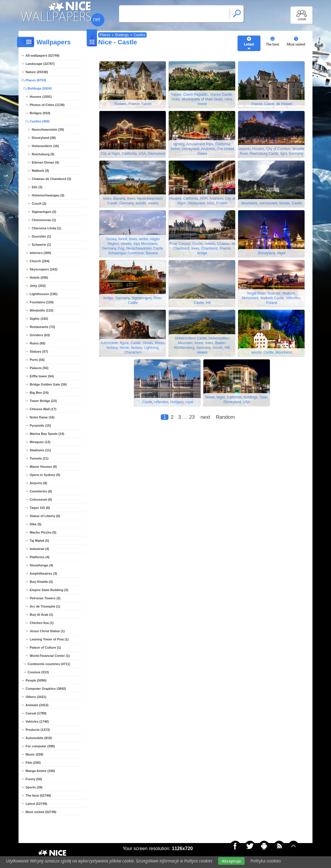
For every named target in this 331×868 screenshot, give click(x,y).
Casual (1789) (36, 713)
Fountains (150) (42, 302)
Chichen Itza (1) (42, 623)
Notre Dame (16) (42, 417)
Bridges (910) (40, 113)
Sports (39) (34, 787)
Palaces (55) (39, 368)
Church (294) (40, 261)
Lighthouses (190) (44, 294)
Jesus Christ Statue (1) (47, 631)
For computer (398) (40, 746)
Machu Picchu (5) (43, 532)
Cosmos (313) (38, 672)
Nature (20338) (37, 72)
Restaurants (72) (42, 327)
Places (105, 35)
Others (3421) (36, 697)
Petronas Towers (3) (45, 598)
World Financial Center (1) (50, 656)
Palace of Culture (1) (45, 647)
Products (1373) (38, 730)
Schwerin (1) (41, 245)
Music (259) (34, 754)
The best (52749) (38, 795)
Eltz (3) (37, 187)
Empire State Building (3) (49, 590)
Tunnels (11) (39, 458)
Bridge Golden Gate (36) (48, 384)
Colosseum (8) (41, 499)
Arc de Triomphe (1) (45, 606)
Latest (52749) (36, 804)
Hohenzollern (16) (45, 146)
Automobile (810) (39, 738)
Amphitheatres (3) (44, 573)
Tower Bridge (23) (43, 401)
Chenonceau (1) (44, 220)
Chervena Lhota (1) (46, 228)
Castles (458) (40, 121)
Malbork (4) (40, 171)
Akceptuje (231, 861)
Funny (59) (34, 779)
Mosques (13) (40, 442)
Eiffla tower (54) (42, 376)
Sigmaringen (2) (44, 212)
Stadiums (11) (40, 450)
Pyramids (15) (40, 425)
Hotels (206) (39, 277)
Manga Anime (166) (40, 771)
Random (225, 419)
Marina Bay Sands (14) (47, 434)
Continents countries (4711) (49, 664)
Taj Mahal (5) (39, 541)
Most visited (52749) (41, 812)
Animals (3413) (37, 705)
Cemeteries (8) (41, 491)
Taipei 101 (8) (40, 508)
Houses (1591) (41, 97)
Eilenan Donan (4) (45, 162)
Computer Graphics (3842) (46, 689)
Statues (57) (39, 351)
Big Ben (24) (39, 393)
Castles (139, 35)
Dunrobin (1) (41, 236)
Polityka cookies (266, 861)
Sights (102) (39, 319)
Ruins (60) (37, 343)
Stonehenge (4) (41, 565)
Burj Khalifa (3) (41, 582)
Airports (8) (38, 483)
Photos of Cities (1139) (47, 105)
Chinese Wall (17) (43, 409)
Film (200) (33, 763)
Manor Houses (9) (43, 467)
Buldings (122, 35)
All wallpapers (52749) (42, 55)
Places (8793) (36, 80)
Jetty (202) (38, 286)
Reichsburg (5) (43, 154)
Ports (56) (37, 360)
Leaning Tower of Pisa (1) (49, 639)
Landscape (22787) (40, 64)
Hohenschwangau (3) (48, 195)
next (205, 419)
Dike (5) (36, 524)
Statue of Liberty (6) (45, 516)
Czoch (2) (39, 203)
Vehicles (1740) (37, 721)
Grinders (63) (40, 335)
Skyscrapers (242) (44, 269)
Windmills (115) (42, 310)
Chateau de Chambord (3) (51, 179)
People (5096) (36, 680)
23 (192, 419)
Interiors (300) (40, 253)
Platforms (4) (40, 557)
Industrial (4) (39, 549)
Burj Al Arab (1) (41, 615)
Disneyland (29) (44, 138)
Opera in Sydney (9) (45, 475)
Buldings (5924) (40, 88)
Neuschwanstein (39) (48, 129)
